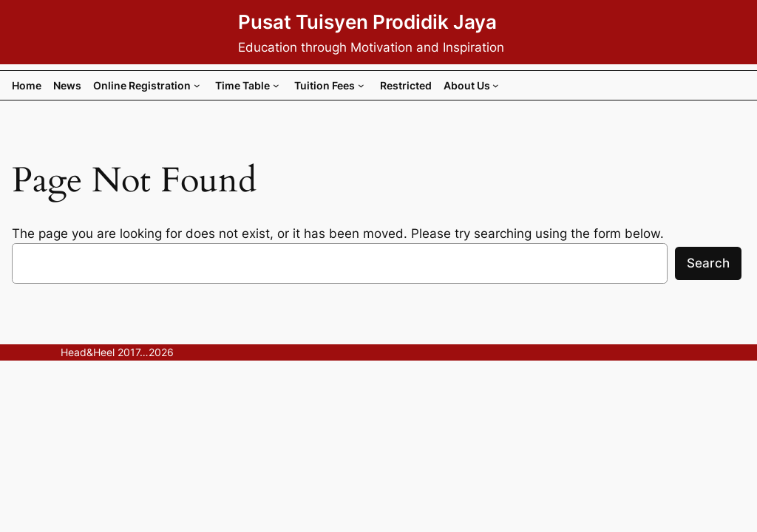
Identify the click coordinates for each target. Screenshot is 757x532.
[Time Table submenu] (276, 85)
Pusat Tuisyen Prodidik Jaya (367, 22)
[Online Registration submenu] (197, 85)
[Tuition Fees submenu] (361, 85)
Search (708, 263)
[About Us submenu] (496, 85)
